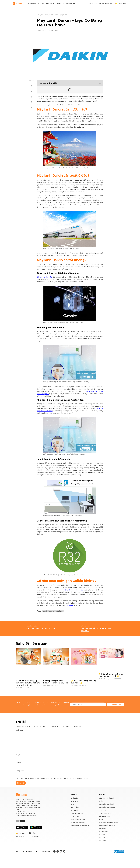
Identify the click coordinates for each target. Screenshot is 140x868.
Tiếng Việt (109, 3)
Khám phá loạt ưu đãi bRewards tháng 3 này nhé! (56, 682)
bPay (59, 3)
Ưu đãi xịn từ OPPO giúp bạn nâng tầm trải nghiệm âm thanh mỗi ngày (28, 683)
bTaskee (70, 605)
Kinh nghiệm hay (69, 3)
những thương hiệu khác (73, 590)
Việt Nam (123, 3)
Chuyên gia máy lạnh (45, 15)
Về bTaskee (31, 3)
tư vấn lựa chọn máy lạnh (53, 611)
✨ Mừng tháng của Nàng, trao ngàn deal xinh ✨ (111, 675)
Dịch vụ (41, 3)
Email (18, 763)
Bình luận (19, 730)
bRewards (50, 3)
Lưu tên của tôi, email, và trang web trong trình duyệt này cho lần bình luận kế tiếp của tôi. (53, 779)
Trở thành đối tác (94, 3)
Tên (18, 755)
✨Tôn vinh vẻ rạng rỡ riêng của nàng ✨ (84, 682)
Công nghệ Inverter (45, 277)
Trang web (20, 771)
